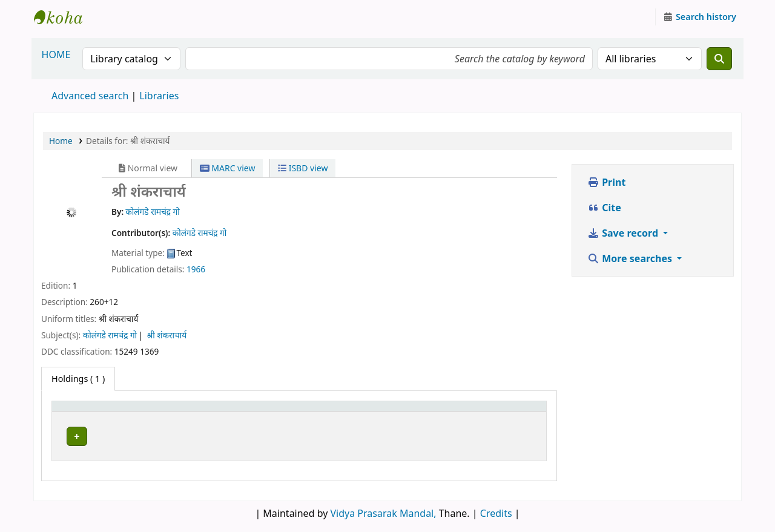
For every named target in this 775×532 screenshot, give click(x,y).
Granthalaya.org (64, 17)
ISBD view (303, 168)
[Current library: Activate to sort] (256, 412)
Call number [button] (399, 412)
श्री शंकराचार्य (167, 335)
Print (606, 182)
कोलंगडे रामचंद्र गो (110, 335)
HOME (56, 54)
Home (61, 141)
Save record (624, 233)
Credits (496, 510)
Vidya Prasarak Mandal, (384, 510)
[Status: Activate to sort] (510, 412)
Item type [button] (78, 412)
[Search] (719, 59)
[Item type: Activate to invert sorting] (99, 412)
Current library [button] (182, 412)
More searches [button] (631, 258)
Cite (604, 208)
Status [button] (493, 412)
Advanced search (90, 96)
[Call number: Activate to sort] (420, 412)
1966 (196, 269)
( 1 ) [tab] (78, 379)
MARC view (228, 168)
